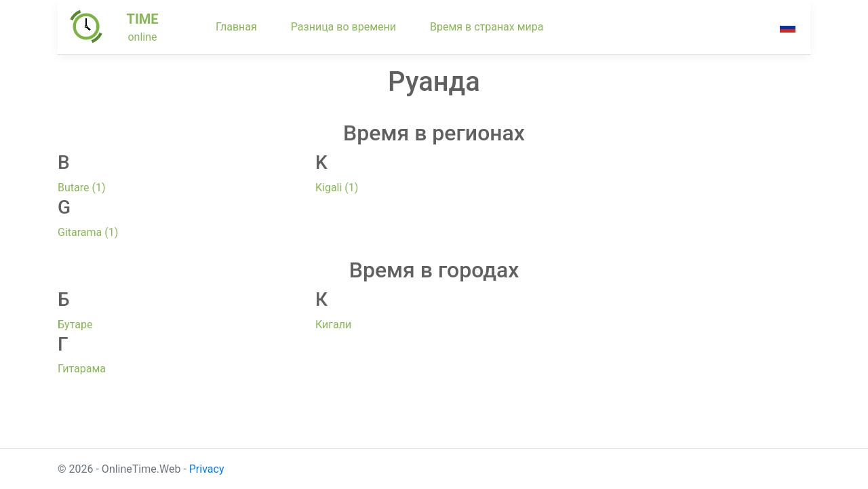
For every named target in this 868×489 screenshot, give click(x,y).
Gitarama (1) (88, 232)
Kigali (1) (337, 188)
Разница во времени (343, 27)
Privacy (207, 469)
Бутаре (75, 325)
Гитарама (82, 369)
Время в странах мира (487, 27)
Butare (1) (82, 188)
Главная (236, 27)
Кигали (333, 325)
